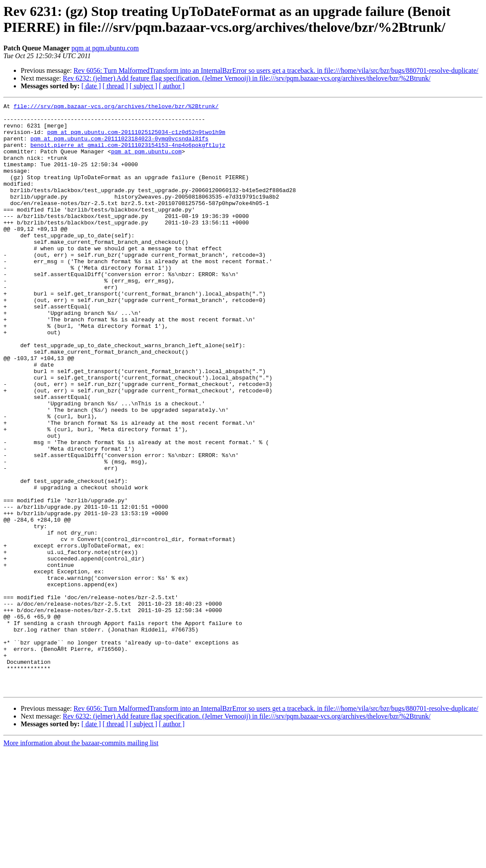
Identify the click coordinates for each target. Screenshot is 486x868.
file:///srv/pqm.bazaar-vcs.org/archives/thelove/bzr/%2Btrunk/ (116, 107)
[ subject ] (143, 86)
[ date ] (91, 86)
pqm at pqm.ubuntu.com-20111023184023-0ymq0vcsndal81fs (119, 146)
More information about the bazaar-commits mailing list (81, 860)
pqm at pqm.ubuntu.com (105, 48)
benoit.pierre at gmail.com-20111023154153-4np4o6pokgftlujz (128, 154)
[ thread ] (115, 86)
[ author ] (172, 86)
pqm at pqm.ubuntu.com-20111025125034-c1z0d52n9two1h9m (136, 138)
